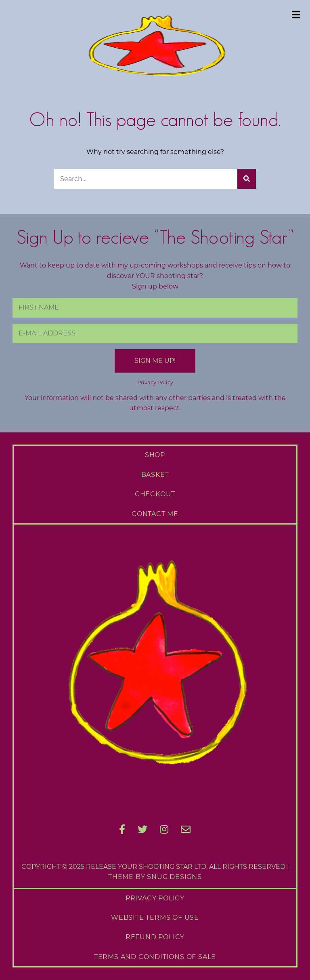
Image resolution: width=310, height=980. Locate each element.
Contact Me (155, 514)
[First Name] (155, 308)
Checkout (155, 494)
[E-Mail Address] (155, 333)
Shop (155, 455)
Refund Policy (155, 937)
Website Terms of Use (155, 918)
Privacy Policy (155, 383)
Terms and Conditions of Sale (155, 957)
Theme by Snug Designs (155, 877)
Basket (155, 475)
